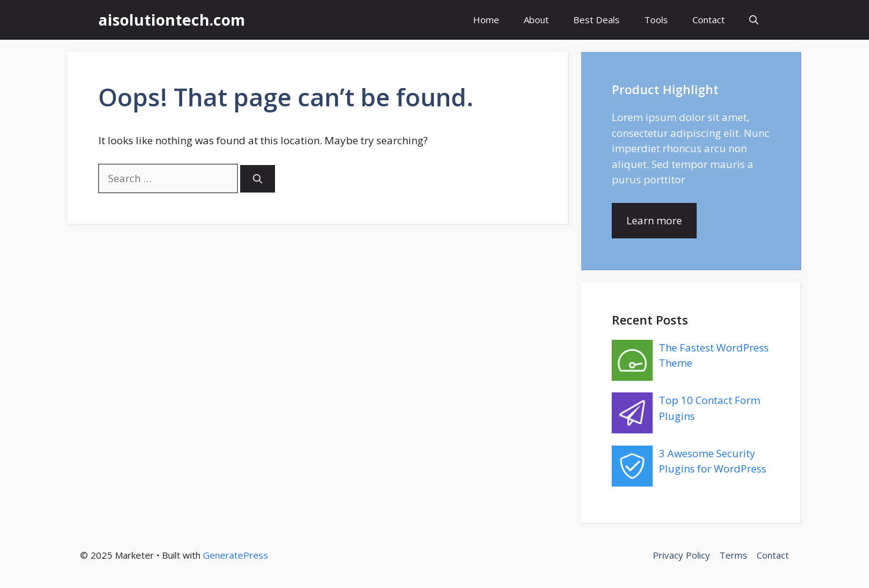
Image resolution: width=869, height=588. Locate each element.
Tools (656, 20)
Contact (709, 20)
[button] (754, 20)
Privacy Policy (681, 555)
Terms (733, 555)
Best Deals (596, 20)
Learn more (654, 220)
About (536, 20)
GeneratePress (236, 555)
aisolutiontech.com (172, 20)
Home (486, 20)
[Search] (258, 179)
